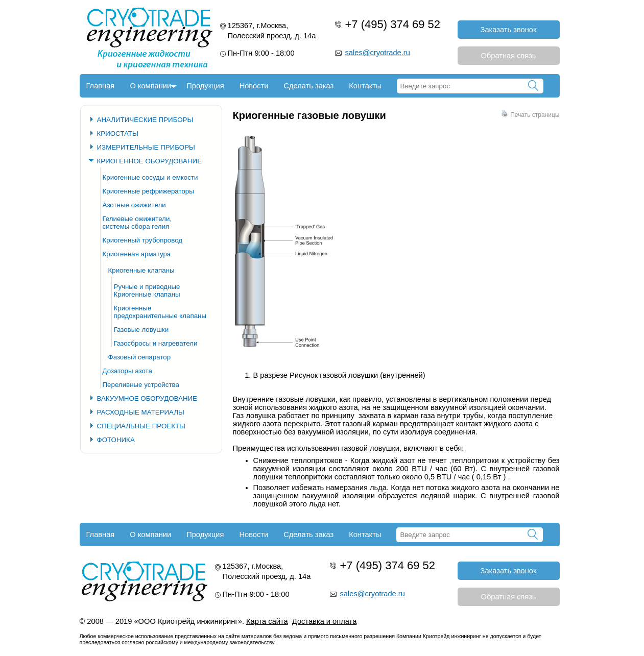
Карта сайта (267, 621)
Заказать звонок (509, 30)
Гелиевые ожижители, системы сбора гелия (137, 223)
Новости (254, 86)
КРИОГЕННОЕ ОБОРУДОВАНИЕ (150, 161)
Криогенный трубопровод (143, 240)
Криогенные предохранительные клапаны (160, 312)
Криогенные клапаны (141, 270)
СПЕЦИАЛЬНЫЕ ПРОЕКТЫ (141, 426)
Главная (101, 86)
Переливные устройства (141, 385)
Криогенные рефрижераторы (148, 191)
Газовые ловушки (141, 330)
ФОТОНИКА (116, 440)
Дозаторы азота (127, 371)
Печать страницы (530, 115)
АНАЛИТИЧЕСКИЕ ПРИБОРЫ (145, 120)
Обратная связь (509, 56)
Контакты (365, 86)
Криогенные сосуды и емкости (150, 177)
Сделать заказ (308, 86)
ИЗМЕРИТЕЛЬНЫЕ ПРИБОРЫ (146, 147)
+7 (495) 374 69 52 (393, 24)
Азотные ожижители (134, 205)
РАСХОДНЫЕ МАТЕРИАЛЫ (141, 412)
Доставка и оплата (324, 621)
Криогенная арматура (137, 254)
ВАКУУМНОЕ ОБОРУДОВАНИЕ (147, 398)
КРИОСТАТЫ (118, 133)
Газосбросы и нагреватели (156, 343)
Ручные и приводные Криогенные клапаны (147, 290)
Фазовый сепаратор (140, 357)
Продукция (205, 86)
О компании (150, 86)
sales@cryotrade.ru (378, 53)
